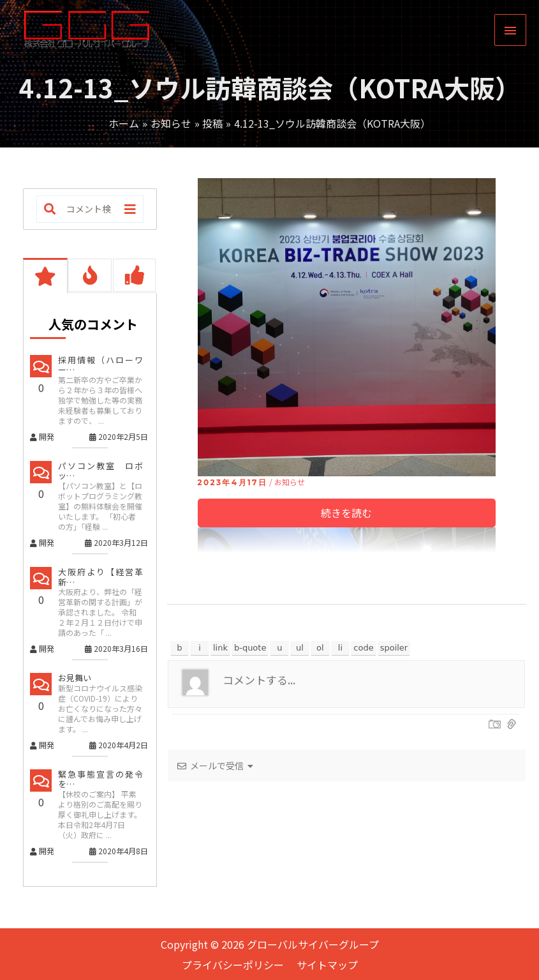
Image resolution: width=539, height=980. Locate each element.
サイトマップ (327, 965)
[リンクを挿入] (220, 648)
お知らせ (290, 482)
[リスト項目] (341, 648)
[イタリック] (200, 648)
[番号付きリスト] (320, 648)
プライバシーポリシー (233, 965)
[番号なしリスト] (300, 648)
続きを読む (346, 513)
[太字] (180, 648)
